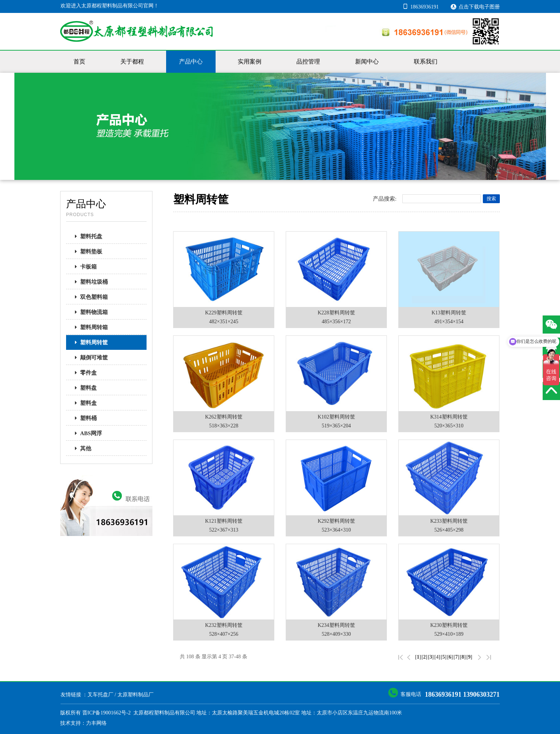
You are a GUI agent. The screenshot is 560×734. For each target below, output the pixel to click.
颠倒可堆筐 (89, 358)
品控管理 (308, 62)
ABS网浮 (86, 433)
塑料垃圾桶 (89, 282)
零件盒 (84, 373)
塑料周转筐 (89, 342)
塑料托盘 (86, 236)
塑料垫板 (86, 252)
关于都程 (132, 62)
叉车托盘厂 (100, 695)
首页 (79, 62)
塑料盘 (84, 388)
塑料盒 (84, 403)
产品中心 (191, 62)
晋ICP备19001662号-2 (106, 713)
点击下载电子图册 (475, 6)
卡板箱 (84, 267)
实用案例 (250, 62)
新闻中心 (367, 62)
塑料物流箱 (89, 312)
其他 (81, 448)
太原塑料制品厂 (135, 695)
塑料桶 (84, 418)
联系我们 (426, 62)
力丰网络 (96, 723)
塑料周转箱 (89, 327)
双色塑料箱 (89, 297)
